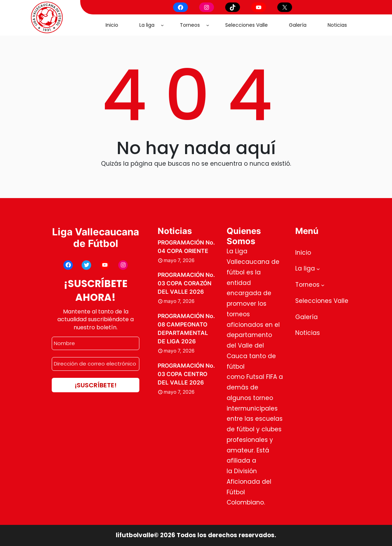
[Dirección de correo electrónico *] (96, 364)
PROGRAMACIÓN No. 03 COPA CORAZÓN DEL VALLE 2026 (186, 283)
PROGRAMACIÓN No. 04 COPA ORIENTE (186, 247)
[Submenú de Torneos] (208, 25)
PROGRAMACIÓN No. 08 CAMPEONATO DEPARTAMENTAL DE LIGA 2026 (186, 329)
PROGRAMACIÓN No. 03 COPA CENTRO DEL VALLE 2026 (186, 374)
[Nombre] (96, 343)
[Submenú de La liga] (162, 25)
